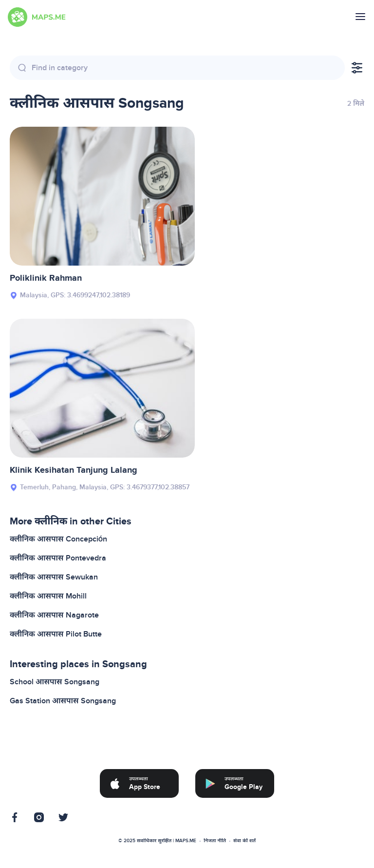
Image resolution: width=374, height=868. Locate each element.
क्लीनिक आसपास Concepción (58, 539)
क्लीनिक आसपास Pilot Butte (56, 634)
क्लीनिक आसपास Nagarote (54, 615)
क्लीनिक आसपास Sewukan (54, 577)
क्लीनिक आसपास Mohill (48, 596)
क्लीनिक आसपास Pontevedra (58, 558)
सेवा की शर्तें (244, 841)
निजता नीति (215, 841)
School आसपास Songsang (55, 682)
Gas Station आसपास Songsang (63, 701)
